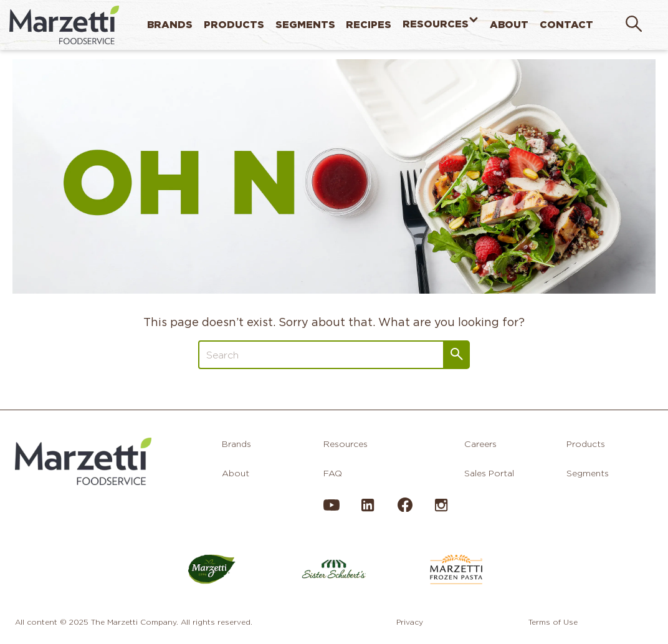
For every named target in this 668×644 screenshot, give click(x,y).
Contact (566, 25)
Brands (170, 25)
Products (234, 25)
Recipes (369, 25)
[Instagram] (441, 510)
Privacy (410, 622)
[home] (64, 25)
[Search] (321, 355)
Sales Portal (489, 473)
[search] (634, 25)
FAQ (333, 473)
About (509, 25)
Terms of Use (553, 622)
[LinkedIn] (368, 510)
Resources (436, 24)
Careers (480, 444)
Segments (305, 25)
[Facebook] (404, 509)
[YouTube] (332, 510)
